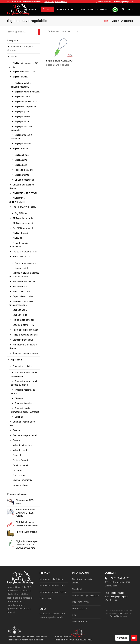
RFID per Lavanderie (23, 218)
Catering (19, 417)
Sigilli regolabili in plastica (27, 92)
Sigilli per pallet (22, 111)
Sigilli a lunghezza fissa (26, 102)
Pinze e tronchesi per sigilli (25, 335)
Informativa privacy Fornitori (53, 592)
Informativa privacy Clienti (52, 586)
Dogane (16, 440)
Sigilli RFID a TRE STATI (25, 193)
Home (107, 21)
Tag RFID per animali (23, 228)
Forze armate (19, 475)
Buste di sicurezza (21, 292)
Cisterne (19, 398)
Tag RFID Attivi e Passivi (24, 207)
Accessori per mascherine (25, 353)
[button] (123, 9)
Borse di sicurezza (22, 257)
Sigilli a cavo (21, 160)
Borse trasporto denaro (26, 263)
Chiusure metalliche (24, 180)
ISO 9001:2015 (79, 609)
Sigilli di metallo (20, 149)
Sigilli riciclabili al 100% (24, 72)
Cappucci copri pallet (23, 296)
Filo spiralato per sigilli (23, 320)
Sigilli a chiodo (22, 155)
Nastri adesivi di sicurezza (25, 330)
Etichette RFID (20, 315)
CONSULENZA (61, 2)
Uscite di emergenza (23, 480)
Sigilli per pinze (22, 175)
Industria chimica (21, 450)
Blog (74, 615)
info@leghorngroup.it (123, 2)
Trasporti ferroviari (23, 403)
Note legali (77, 589)
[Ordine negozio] (63, 32)
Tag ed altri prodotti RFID (25, 252)
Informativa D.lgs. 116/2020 (85, 596)
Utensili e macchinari (23, 340)
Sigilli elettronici (20, 233)
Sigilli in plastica (20, 77)
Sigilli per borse (22, 117)
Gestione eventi (20, 465)
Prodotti (14, 57)
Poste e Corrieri (20, 460)
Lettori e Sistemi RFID (23, 325)
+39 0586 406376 (103, 2)
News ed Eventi (80, 622)
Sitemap (58, 636)
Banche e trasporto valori (25, 435)
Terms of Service (116, 616)
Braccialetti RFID (21, 287)
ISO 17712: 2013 (80, 602)
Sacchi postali (21, 268)
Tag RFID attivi (22, 213)
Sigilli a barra (21, 165)
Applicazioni (16, 360)
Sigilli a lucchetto (23, 97)
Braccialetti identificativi (24, 282)
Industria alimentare (22, 445)
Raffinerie (17, 470)
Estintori (17, 430)
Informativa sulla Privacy (51, 579)
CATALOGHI (49, 2)
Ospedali (17, 455)
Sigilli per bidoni (22, 121)
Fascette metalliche (24, 170)
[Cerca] (39, 32)
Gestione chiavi (20, 485)
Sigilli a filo (18, 238)
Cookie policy (46, 599)
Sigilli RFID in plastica (25, 107)
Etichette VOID (20, 310)
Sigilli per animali (23, 144)
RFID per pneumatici (23, 223)
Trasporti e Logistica (22, 366)
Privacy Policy (123, 613)
